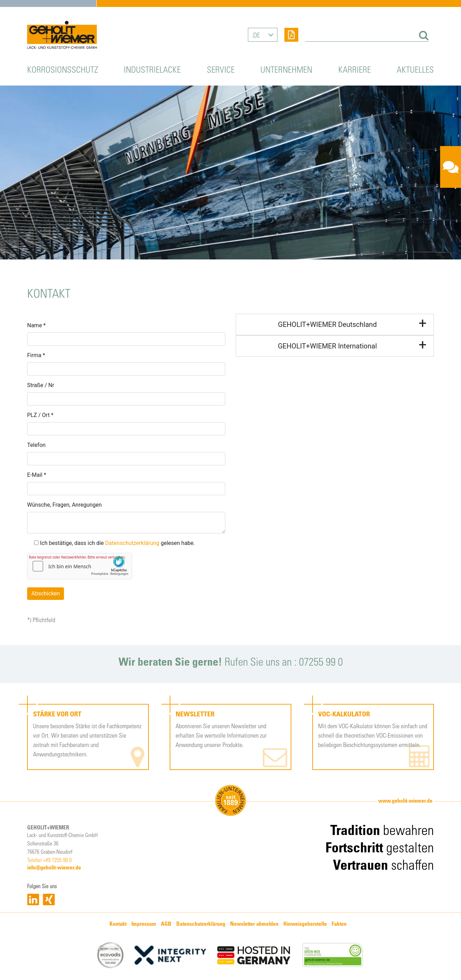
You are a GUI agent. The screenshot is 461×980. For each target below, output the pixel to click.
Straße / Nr (41, 385)
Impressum (144, 924)
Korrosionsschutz (63, 69)
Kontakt (118, 924)
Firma (36, 355)
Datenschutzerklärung (132, 543)
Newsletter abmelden (254, 924)
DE (257, 35)
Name (37, 325)
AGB (166, 924)
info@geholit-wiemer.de (54, 867)
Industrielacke (152, 69)
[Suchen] (423, 36)
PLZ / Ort (40, 415)
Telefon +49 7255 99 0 (49, 860)
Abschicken (46, 593)
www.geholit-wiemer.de (405, 801)
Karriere (355, 69)
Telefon (36, 445)
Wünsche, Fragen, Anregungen (64, 505)
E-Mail (37, 475)
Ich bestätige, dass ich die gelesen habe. (115, 543)
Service (221, 69)
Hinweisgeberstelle (305, 924)
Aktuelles (415, 69)
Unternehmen (286, 69)
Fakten (339, 924)
